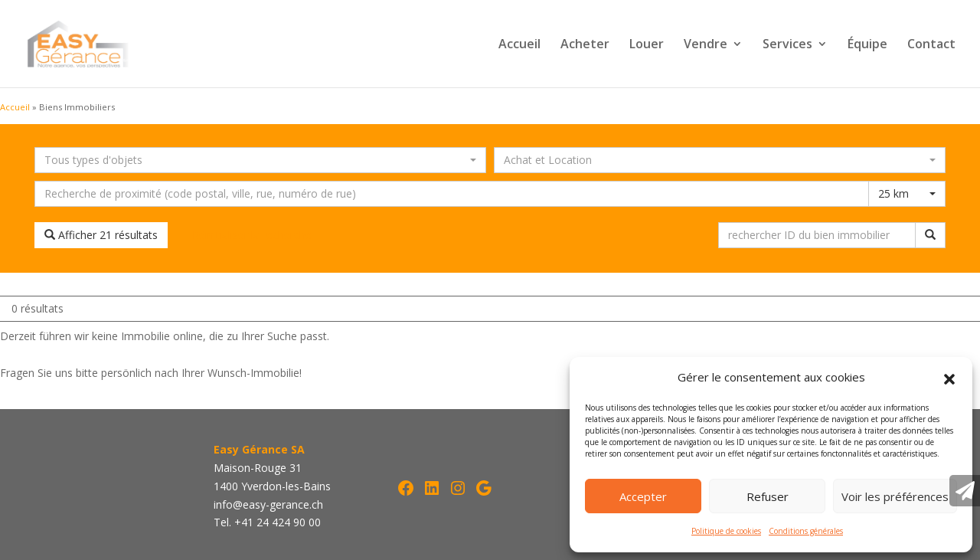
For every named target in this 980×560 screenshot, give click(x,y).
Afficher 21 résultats (101, 235)
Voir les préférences (895, 496)
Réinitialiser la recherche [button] (252, 235)
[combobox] (260, 160)
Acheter (585, 45)
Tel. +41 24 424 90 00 (267, 522)
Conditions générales (806, 531)
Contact (931, 45)
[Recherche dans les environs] (452, 194)
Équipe (867, 45)
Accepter (643, 496)
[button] (949, 378)
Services (787, 45)
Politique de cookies (726, 531)
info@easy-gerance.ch (268, 504)
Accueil (519, 45)
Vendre (706, 45)
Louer (647, 45)
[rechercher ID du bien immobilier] (817, 235)
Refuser (768, 496)
